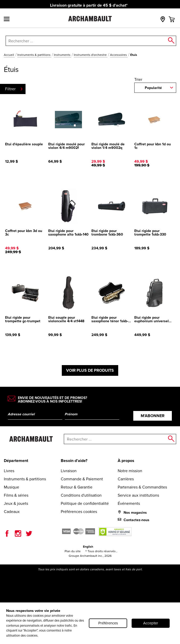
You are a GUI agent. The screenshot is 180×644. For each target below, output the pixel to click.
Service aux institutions (138, 495)
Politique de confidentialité (85, 503)
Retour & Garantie (77, 487)
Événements (129, 503)
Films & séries (16, 495)
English (88, 547)
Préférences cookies (79, 512)
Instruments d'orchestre (91, 55)
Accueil (9, 55)
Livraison (69, 471)
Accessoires (119, 55)
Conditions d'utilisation (81, 495)
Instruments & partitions (34, 55)
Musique (11, 487)
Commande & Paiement (82, 479)
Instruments (63, 55)
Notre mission (130, 471)
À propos (126, 461)
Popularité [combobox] (153, 88)
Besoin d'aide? (74, 461)
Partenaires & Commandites (142, 487)
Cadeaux (12, 512)
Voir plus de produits (90, 370)
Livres (9, 471)
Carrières (126, 479)
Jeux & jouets (16, 503)
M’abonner (153, 416)
